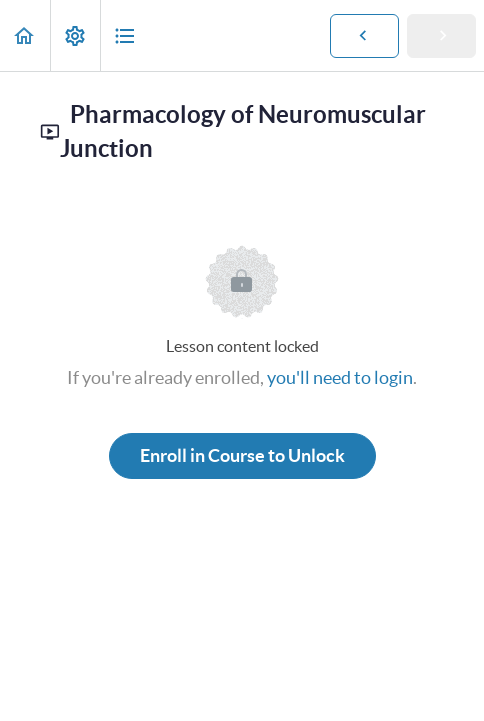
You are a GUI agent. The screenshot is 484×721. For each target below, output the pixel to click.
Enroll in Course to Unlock (242, 455)
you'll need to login (340, 377)
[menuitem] (75, 35)
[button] (25, 35)
